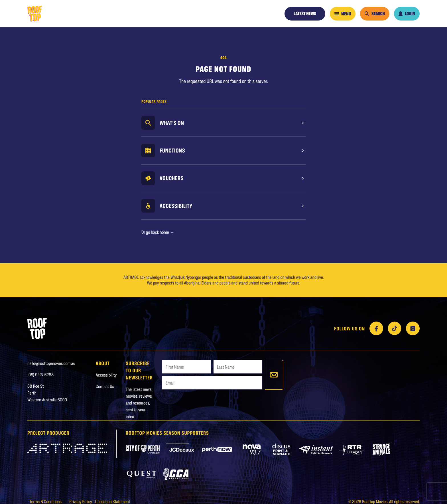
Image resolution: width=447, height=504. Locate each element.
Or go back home (158, 232)
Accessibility (176, 206)
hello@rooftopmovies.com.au (51, 363)
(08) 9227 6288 (40, 375)
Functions (172, 151)
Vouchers (172, 178)
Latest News (305, 14)
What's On (172, 123)
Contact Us (105, 386)
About (103, 363)
